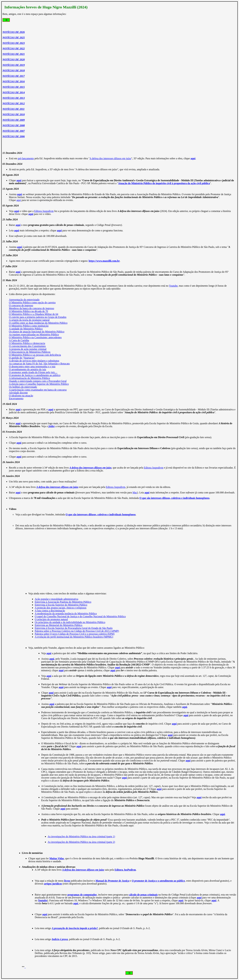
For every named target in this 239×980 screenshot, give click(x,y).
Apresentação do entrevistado (24, 300)
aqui (19, 200)
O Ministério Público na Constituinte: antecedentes (35, 337)
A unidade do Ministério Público (26, 329)
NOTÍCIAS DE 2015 (14, 87)
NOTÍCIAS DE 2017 (14, 76)
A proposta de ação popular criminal (28, 349)
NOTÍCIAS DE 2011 (13, 109)
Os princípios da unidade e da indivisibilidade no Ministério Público (70, 622)
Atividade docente (18, 393)
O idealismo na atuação (21, 396)
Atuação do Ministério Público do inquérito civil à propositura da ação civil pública (164, 183)
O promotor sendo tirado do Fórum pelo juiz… (33, 372)
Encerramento (16, 398)
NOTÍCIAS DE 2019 (14, 65)
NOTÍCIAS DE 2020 (14, 60)
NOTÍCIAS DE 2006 (14, 136)
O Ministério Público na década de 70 (28, 311)
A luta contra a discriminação (50, 611)
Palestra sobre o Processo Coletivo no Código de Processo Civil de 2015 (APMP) (77, 631)
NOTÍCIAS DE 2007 (14, 131)
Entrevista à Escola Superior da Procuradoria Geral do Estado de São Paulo (74, 628)
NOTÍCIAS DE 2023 (14, 43)
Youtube (173, 286)
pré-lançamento (26, 158)
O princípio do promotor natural (51, 619)
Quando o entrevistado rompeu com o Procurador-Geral (38, 381)
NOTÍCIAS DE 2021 (14, 54)
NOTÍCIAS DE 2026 (14, 32)
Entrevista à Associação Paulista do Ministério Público (63, 602)
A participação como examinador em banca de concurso (38, 390)
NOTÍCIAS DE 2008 (14, 125)
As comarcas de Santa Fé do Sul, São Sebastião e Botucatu (39, 364)
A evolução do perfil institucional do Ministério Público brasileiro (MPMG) (74, 637)
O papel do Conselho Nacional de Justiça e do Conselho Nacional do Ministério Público (80, 616)
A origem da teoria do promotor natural (29, 320)
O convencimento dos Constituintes (27, 346)
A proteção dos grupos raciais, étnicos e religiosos (61, 608)
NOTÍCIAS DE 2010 (14, 114)
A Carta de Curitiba (19, 340)
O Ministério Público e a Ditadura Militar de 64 (33, 314)
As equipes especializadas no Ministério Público (34, 335)
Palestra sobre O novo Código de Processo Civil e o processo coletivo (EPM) (75, 634)
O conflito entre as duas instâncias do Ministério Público (38, 323)
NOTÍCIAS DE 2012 (14, 103)
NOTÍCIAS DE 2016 (14, 82)
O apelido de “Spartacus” (22, 358)
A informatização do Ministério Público (29, 378)
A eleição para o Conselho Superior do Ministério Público (39, 384)
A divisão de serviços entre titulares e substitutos (34, 361)
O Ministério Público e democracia (27, 343)
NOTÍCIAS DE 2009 (14, 120)
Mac (135, 493)
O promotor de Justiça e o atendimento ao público (35, 375)
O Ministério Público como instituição (29, 326)
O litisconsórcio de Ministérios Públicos (30, 352)
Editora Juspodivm (44, 211)
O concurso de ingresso (21, 305)
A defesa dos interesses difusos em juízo (110, 158)
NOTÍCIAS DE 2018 (14, 71)
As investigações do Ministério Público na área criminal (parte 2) (81, 842)
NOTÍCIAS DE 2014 (14, 92)
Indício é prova (60, 939)
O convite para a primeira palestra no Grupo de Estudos (38, 317)
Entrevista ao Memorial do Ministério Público (58, 625)
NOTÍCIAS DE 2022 (14, 49)
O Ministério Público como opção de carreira (32, 303)
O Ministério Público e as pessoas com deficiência (35, 355)
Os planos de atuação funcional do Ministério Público (37, 332)
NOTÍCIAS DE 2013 (14, 98)
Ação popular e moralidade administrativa (56, 599)
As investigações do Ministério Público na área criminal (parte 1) (81, 836)
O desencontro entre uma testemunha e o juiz (32, 366)
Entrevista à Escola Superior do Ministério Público (61, 605)
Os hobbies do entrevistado (23, 387)
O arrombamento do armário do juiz (28, 369)
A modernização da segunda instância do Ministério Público (66, 614)
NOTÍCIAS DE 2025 (14, 38)
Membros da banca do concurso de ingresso (31, 308)
